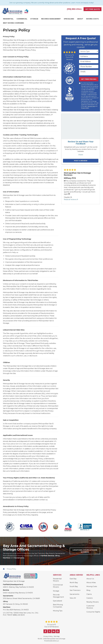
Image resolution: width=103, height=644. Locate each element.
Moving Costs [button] (92, 19)
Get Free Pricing (89, 79)
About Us (90, 579)
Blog (88, 590)
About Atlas (91, 582)
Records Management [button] (51, 19)
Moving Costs (92, 586)
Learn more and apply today (82, 3)
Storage (56, 591)
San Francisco (75, 590)
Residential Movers (57, 580)
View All (73, 598)
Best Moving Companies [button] (14, 23)
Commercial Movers (58, 586)
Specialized (57, 601)
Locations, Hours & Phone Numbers (85, 551)
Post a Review (81, 161)
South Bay (74, 586)
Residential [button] (8, 19)
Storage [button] (34, 19)
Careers (90, 598)
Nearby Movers (93, 602)
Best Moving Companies (58, 606)
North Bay (74, 582)
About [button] (80, 19)
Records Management (58, 596)
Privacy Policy (85, 108)
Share (81, 155)
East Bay (73, 579)
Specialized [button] (69, 19)
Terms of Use (91, 106)
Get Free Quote (93, 9)
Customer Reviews (90, 607)
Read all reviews (71, 199)
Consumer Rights (93, 612)
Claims (89, 594)
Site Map (57, 636)
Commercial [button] (22, 19)
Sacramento (75, 594)
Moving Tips (58, 611)
